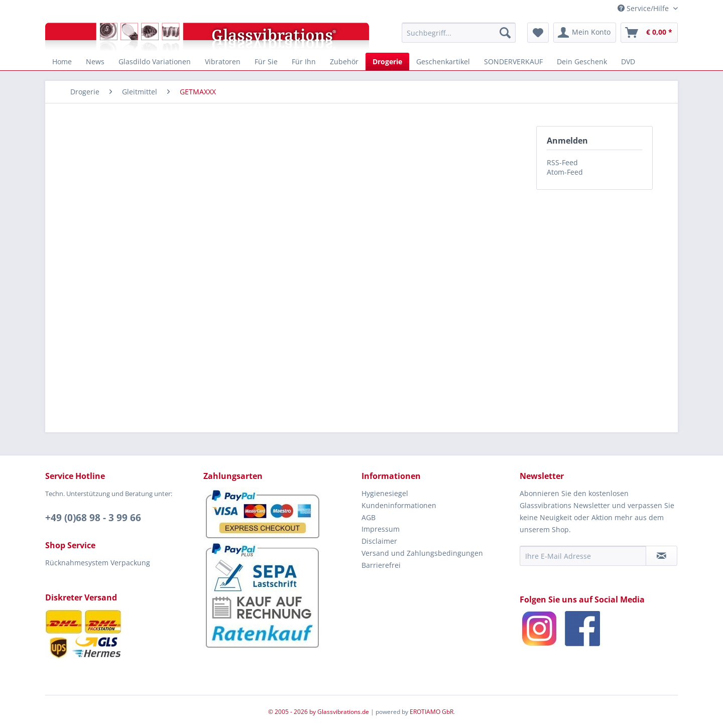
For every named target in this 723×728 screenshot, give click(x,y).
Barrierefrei (381, 565)
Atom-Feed (565, 172)
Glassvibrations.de (343, 712)
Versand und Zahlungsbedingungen (422, 553)
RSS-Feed (562, 162)
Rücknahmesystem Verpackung (98, 563)
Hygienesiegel (385, 493)
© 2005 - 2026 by (293, 712)
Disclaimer (379, 541)
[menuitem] (459, 33)
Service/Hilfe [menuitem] (644, 8)
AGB (369, 517)
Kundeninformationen (399, 505)
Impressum (381, 529)
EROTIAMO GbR (432, 712)
